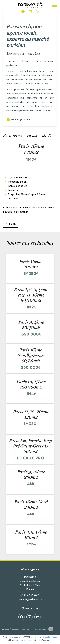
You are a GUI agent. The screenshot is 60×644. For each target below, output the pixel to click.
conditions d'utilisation (23, 640)
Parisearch (30, 577)
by (57, 629)
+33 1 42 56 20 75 (30, 595)
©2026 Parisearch (5, 629)
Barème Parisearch (26, 629)
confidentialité (51, 637)
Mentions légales (15, 629)
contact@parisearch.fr (21, 119)
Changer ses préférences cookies (39, 629)
